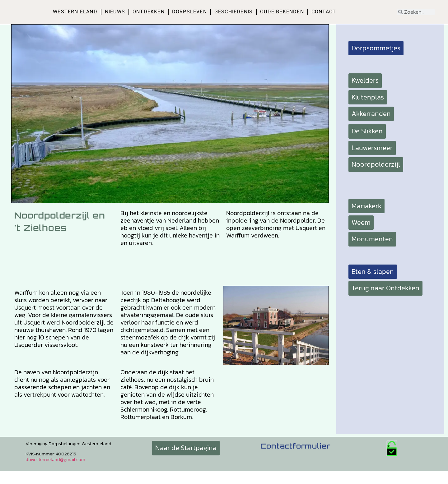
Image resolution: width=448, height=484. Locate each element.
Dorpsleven (189, 12)
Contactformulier (295, 446)
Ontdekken (149, 12)
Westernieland (75, 12)
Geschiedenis (233, 12)
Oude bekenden (282, 12)
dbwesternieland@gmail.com (55, 459)
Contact (324, 12)
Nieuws (115, 12)
